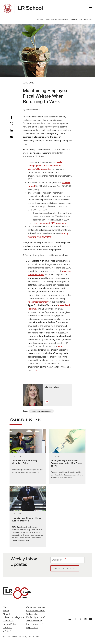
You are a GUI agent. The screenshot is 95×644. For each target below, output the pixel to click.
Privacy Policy (9, 624)
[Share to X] (12, 124)
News (6, 607)
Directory (7, 631)
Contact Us (8, 621)
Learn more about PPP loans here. (50, 223)
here (60, 346)
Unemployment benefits (41, 411)
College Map (32, 614)
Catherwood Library (36, 611)
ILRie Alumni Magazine (13, 617)
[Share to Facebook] (12, 117)
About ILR (8, 614)
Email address (58, 560)
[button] (48, 401)
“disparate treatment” (39, 302)
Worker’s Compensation (40, 169)
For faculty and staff (36, 617)
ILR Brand (8, 627)
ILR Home (40, 20)
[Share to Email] (12, 137)
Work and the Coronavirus (57, 20)
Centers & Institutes (36, 607)
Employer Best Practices (82, 20)
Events (6, 611)
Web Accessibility (34, 621)
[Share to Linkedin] (12, 130)
